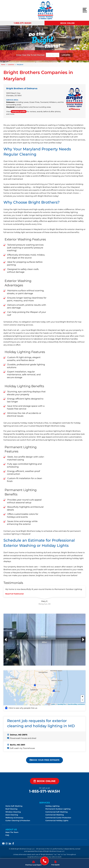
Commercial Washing (55, 815)
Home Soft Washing (14, 806)
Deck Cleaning (12, 815)
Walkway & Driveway (14, 818)
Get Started (39, 55)
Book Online (68, 23)
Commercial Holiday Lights (57, 821)
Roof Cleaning (11, 809)
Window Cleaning (13, 812)
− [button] (82, 700)
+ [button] (82, 697)
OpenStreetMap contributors (76, 704)
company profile (19, 112)
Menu (85, 10)
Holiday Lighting (52, 806)
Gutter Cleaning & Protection (18, 821)
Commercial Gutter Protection (58, 818)
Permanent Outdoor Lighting (58, 809)
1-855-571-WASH (23, 23)
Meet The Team (12, 832)
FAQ (7, 835)
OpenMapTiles (62, 704)
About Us (11, 829)
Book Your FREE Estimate (44, 760)
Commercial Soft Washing (56, 812)
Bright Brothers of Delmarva (22, 88)
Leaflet (53, 704)
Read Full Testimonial (14, 594)
